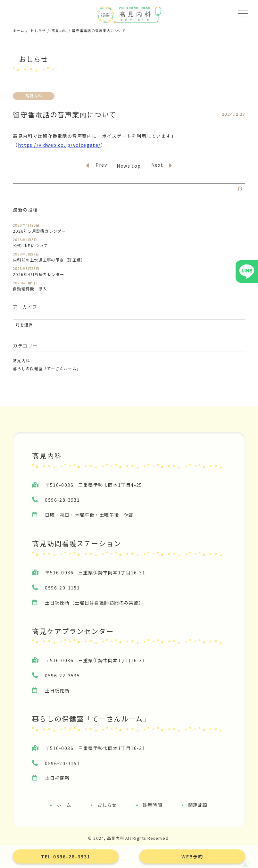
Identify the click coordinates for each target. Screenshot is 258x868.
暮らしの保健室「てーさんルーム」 (47, 369)
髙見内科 (59, 31)
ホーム (19, 31)
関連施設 (198, 805)
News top (129, 166)
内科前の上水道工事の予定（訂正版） (49, 260)
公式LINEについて (30, 246)
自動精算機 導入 (30, 289)
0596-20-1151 (62, 588)
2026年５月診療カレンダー (39, 231)
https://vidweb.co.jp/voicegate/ (59, 145)
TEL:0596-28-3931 (66, 856)
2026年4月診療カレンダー (38, 275)
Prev (97, 166)
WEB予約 (192, 856)
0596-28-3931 (62, 500)
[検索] (240, 189)
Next (162, 166)
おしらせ (38, 31)
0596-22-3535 (62, 675)
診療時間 (153, 805)
